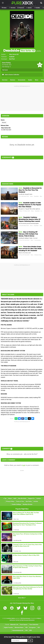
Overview (5, 80)
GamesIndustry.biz (18, 630)
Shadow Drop (38, 255)
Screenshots (22, 80)
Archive (36, 501)
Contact (39, 498)
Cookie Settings (16, 504)
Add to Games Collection (11, 75)
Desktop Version (28, 504)
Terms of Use (20, 501)
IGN (26, 628)
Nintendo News (19, 628)
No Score (5, 70)
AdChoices (12, 620)
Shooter (4, 123)
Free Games (37, 240)
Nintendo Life (14, 625)
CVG (26, 630)
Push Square (24, 625)
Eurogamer (32, 628)
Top (5, 498)
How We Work (22, 498)
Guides (30, 80)
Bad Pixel (12, 59)
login (24, 465)
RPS (31, 630)
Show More (22, 598)
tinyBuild (12, 57)
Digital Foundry (9, 628)
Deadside (19, 50)
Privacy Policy (10, 501)
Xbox (31, 196)
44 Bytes (39, 618)
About (10, 498)
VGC (39, 628)
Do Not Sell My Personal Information (25, 620)
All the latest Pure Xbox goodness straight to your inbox (22, 637)
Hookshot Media (11, 618)
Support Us (31, 498)
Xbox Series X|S (14, 54)
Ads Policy (29, 501)
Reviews (13, 80)
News (37, 80)
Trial (41, 226)
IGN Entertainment (25, 618)
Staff (15, 498)
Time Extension (34, 625)
